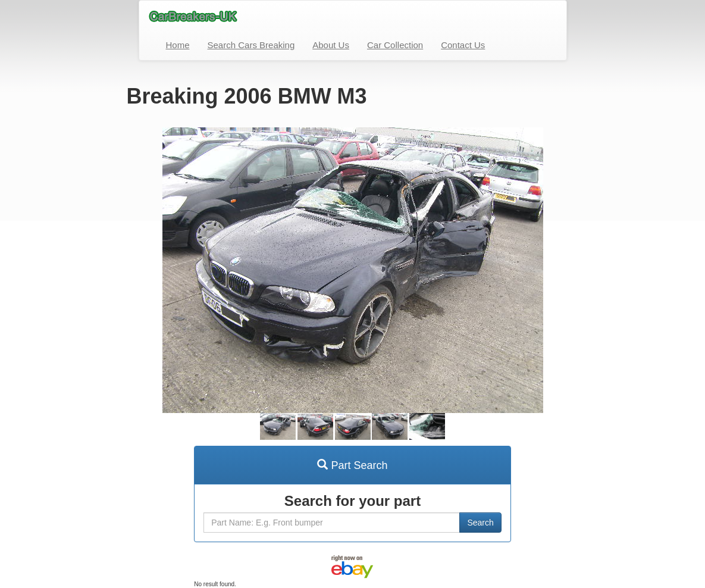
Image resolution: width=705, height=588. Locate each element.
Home (178, 45)
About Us (331, 45)
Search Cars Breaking (251, 45)
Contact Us (463, 45)
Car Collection (395, 45)
